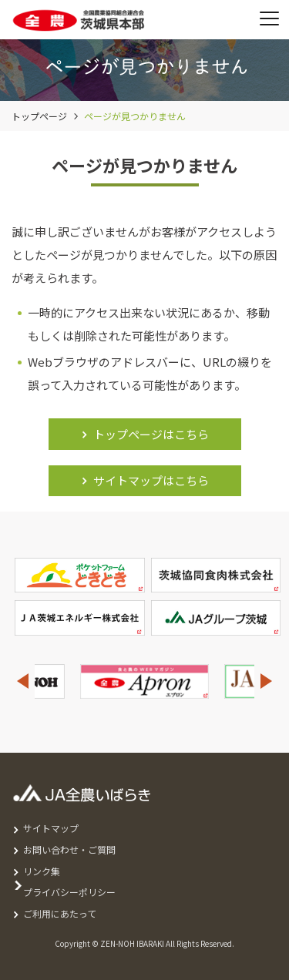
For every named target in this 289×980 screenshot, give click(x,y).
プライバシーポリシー (69, 892)
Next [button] (267, 681)
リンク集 (42, 871)
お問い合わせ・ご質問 (69, 849)
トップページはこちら (151, 434)
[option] (144, 681)
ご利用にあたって (60, 913)
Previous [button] (22, 681)
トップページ (39, 116)
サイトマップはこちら (151, 480)
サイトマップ (51, 828)
